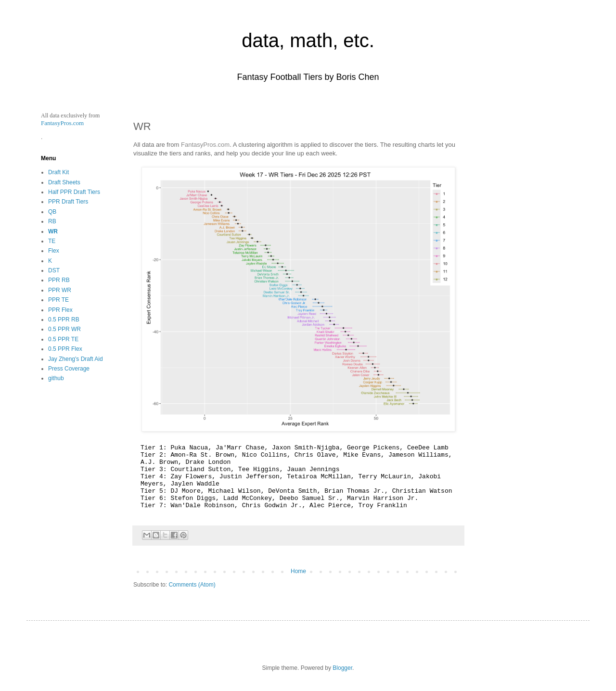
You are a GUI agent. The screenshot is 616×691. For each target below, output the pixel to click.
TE (52, 241)
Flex (54, 251)
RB (52, 221)
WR (53, 231)
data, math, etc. (308, 40)
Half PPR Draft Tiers (74, 192)
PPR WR (60, 290)
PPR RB (59, 280)
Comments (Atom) (192, 585)
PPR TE (58, 300)
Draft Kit (58, 172)
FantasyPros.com (205, 145)
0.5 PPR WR (64, 329)
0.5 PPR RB (64, 320)
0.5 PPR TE (63, 339)
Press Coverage (69, 369)
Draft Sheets (64, 182)
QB (52, 212)
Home (298, 571)
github (56, 378)
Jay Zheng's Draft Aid (76, 359)
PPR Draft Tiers (68, 202)
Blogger (342, 668)
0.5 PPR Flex (65, 349)
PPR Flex (60, 310)
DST (54, 270)
